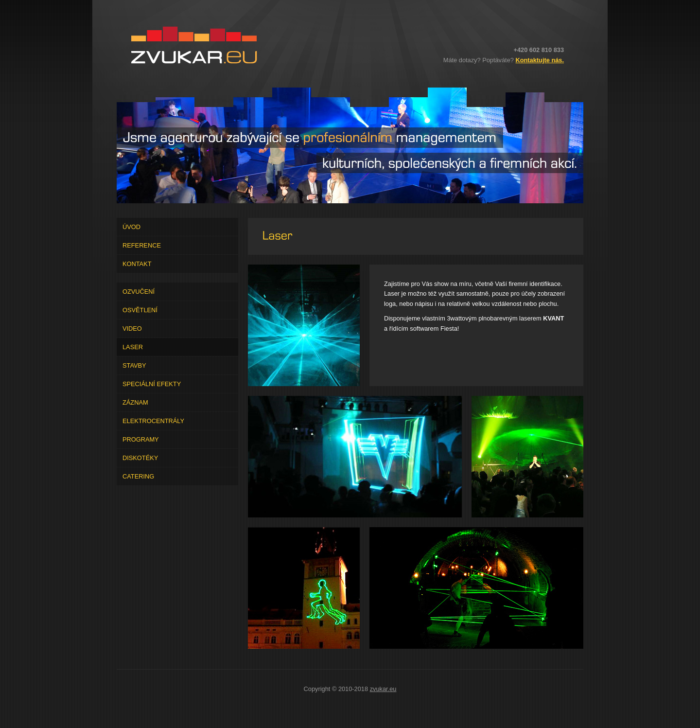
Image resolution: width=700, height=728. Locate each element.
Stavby (134, 365)
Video (132, 328)
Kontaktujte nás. (540, 60)
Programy (141, 439)
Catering (138, 476)
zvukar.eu (383, 689)
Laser (133, 347)
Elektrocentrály (153, 421)
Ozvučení (139, 292)
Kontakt (137, 264)
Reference (142, 245)
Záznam (135, 402)
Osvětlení (140, 310)
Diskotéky (140, 458)
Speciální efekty (152, 384)
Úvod (131, 227)
